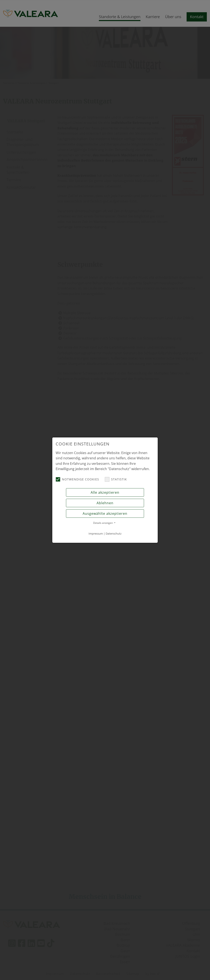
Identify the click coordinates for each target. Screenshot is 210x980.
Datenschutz (114, 534)
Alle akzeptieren (105, 492)
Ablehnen (105, 503)
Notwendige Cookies (77, 479)
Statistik (116, 479)
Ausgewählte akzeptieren (105, 513)
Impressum (96, 534)
